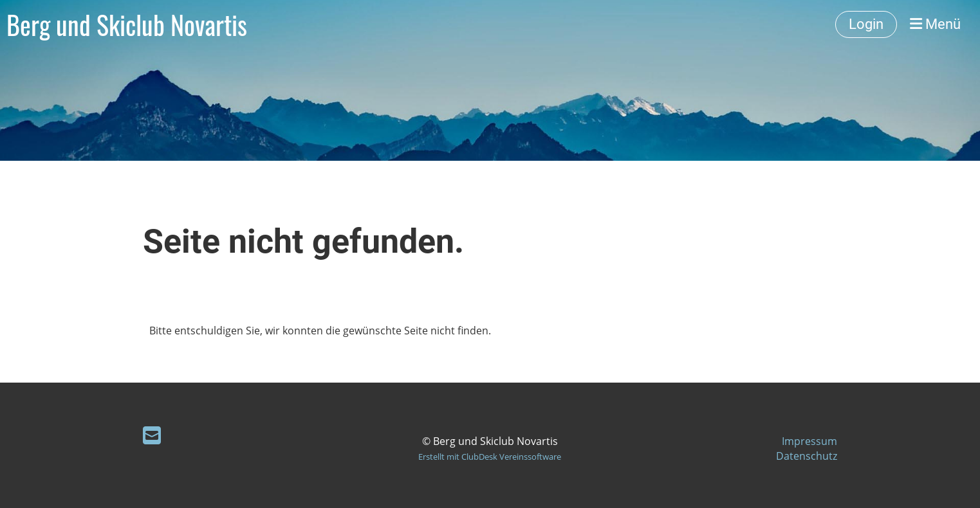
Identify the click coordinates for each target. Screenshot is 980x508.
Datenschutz (807, 456)
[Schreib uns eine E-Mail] (152, 435)
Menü (935, 24)
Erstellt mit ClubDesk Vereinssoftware (490, 457)
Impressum (809, 441)
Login (866, 24)
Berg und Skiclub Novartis (127, 24)
